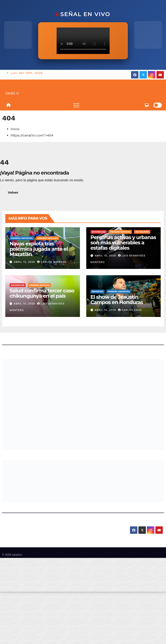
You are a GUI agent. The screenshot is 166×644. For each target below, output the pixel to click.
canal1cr (6, 84)
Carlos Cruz (130, 310)
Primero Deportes (22, 238)
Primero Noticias (48, 238)
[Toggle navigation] (76, 105)
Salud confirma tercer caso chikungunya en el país (42, 293)
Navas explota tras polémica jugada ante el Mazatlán (39, 249)
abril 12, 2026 (25, 262)
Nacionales (99, 232)
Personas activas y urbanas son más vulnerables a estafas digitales (123, 243)
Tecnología (142, 232)
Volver (13, 192)
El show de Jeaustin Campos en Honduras (117, 300)
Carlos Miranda (52, 262)
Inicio (15, 129)
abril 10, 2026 (106, 256)
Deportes (98, 291)
